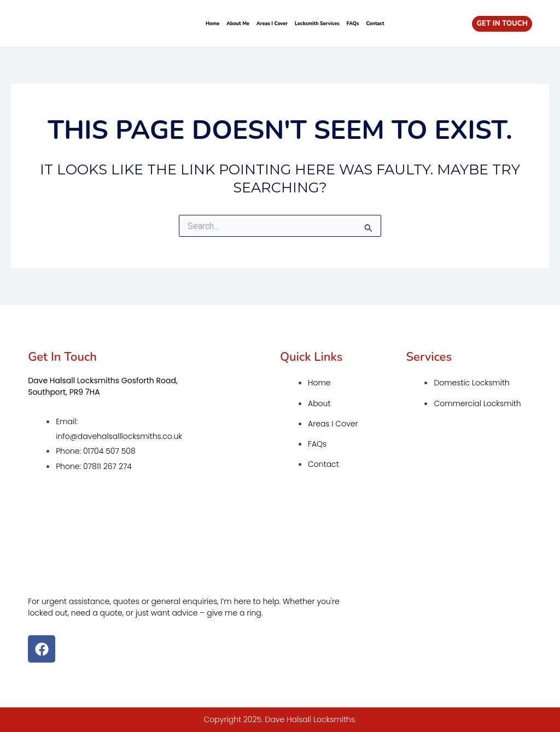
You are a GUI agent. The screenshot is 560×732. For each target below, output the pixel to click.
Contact (375, 24)
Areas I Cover (272, 24)
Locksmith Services (317, 24)
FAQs (353, 24)
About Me (238, 24)
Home (212, 24)
